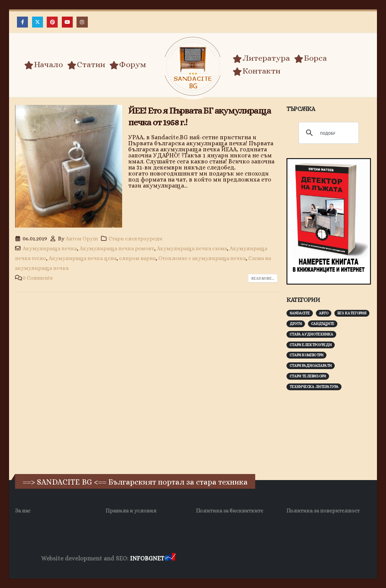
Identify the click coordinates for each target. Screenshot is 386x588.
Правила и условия (131, 511)
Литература (261, 58)
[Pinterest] (52, 22)
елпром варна (137, 258)
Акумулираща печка (50, 248)
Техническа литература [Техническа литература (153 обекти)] (314, 387)
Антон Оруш (82, 239)
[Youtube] (67, 22)
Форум (128, 65)
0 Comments (38, 278)
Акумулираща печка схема (192, 248)
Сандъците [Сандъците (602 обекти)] (323, 324)
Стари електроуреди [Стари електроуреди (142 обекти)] (311, 345)
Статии (86, 65)
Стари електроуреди (136, 239)
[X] (38, 22)
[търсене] (328, 133)
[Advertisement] (336, 448)
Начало (44, 65)
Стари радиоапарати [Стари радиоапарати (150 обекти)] (311, 366)
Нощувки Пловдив (318, 559)
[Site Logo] (193, 66)
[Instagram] (82, 22)
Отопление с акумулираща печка (202, 258)
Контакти (257, 71)
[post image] (69, 166)
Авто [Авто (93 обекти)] (324, 313)
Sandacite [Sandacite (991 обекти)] (300, 313)
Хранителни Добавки (204, 559)
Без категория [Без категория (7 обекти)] (352, 313)
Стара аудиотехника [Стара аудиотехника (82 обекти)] (311, 334)
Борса (310, 58)
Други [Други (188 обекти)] (296, 324)
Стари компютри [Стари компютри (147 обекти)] (306, 355)
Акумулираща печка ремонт (117, 248)
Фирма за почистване (263, 559)
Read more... (263, 278)
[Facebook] (22, 22)
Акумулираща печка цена (83, 258)
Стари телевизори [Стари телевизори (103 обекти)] (308, 376)
